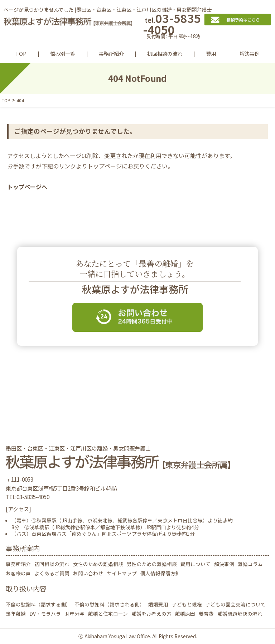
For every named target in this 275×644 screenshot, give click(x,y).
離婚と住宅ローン (108, 614)
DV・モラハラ (45, 614)
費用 (211, 53)
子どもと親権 (187, 604)
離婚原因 (185, 614)
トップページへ (27, 187)
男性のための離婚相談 (152, 564)
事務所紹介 (111, 53)
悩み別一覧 (63, 53)
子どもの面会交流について (236, 604)
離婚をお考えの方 (151, 614)
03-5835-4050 (173, 27)
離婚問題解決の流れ (240, 614)
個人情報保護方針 (160, 573)
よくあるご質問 (52, 573)
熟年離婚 (16, 614)
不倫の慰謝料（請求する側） (38, 604)
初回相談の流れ (165, 53)
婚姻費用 (158, 604)
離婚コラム (250, 564)
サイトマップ (122, 573)
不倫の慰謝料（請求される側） (110, 604)
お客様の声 (18, 573)
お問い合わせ (88, 573)
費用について (196, 564)
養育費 (206, 614)
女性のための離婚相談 (98, 564)
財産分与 (74, 614)
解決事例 (250, 53)
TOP (21, 53)
